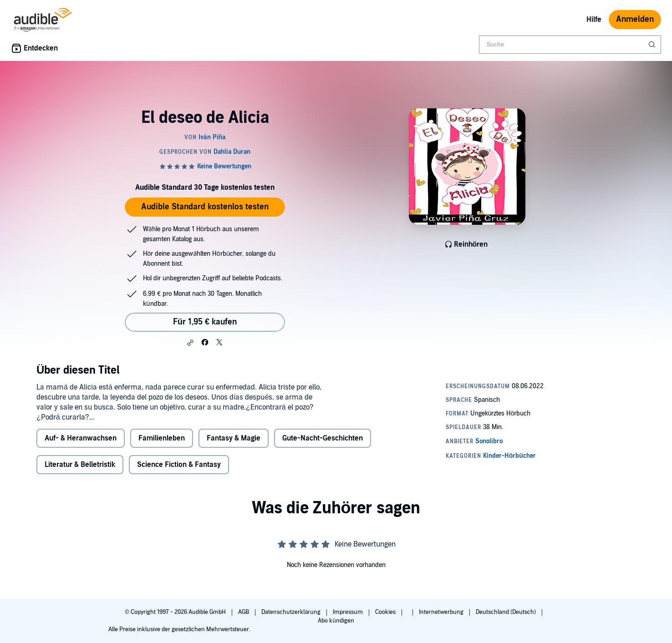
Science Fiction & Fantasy (179, 483)
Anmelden (635, 19)
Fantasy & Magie (234, 456)
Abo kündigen (336, 621)
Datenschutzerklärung (292, 612)
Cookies (386, 612)
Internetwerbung (442, 612)
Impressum (349, 612)
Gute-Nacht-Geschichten (323, 456)
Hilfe (594, 20)
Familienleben (162, 456)
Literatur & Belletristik (80, 483)
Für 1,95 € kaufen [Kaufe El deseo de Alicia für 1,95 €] (205, 322)
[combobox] (570, 45)
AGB (244, 612)
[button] (190, 343)
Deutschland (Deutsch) (507, 612)
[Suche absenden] (653, 45)
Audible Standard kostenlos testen (205, 207)
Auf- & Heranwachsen (81, 456)
